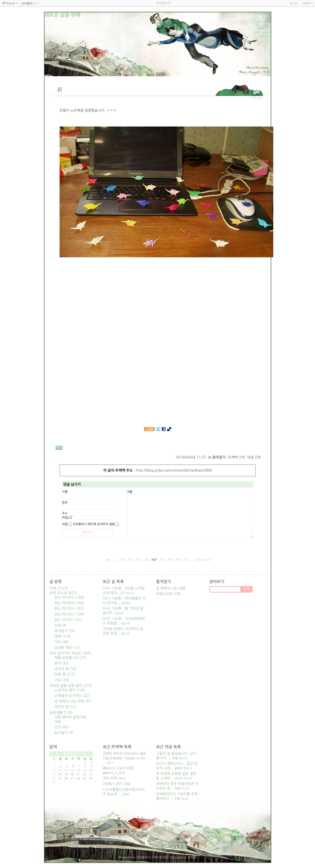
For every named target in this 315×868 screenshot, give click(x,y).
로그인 (294, 3)
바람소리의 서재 (168, 594)
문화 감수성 (63, 593)
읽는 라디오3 (69, 608)
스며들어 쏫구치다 (72, 696)
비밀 (65, 524)
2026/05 (71, 754)
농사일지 (64, 733)
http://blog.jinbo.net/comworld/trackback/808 (174, 470)
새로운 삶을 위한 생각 (71, 686)
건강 (62, 727)
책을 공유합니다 (71, 658)
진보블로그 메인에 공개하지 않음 (94, 524)
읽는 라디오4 (69, 603)
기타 (62, 642)
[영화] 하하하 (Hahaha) (121, 754)
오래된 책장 (67, 648)
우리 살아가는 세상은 (70, 653)
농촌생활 (61, 713)
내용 (130, 492)
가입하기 (307, 3)
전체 (59, 588)
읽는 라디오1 (68, 620)
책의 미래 (110, 778)
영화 (63, 636)
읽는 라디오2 (69, 614)
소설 (61, 625)
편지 (62, 663)
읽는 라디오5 (69, 597)
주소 (65, 513)
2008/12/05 (113, 784)
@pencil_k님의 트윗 (118, 768)
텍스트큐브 (161, 857)
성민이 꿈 (66, 707)
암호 (65, 503)
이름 (65, 492)
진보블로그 (143, 857)
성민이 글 (66, 669)
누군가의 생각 (70, 690)
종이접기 (219, 457)
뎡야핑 (192, 857)
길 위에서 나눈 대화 (73, 701)
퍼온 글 (65, 674)
